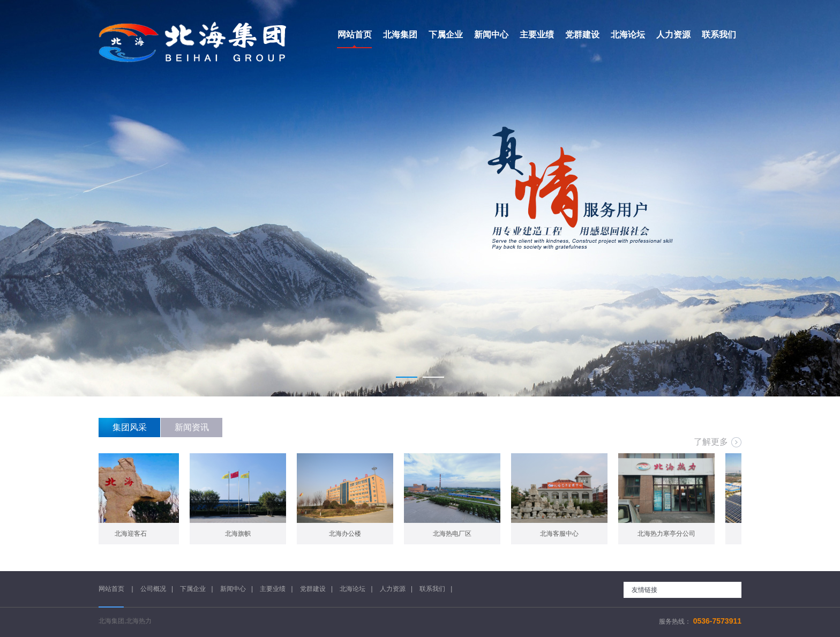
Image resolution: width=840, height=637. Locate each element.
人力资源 (393, 589)
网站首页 (112, 589)
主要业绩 (273, 589)
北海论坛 (352, 589)
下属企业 (193, 589)
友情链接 (644, 590)
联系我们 (432, 589)
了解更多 (711, 442)
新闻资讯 (192, 427)
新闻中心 (233, 589)
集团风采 (130, 427)
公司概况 (153, 589)
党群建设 (313, 589)
